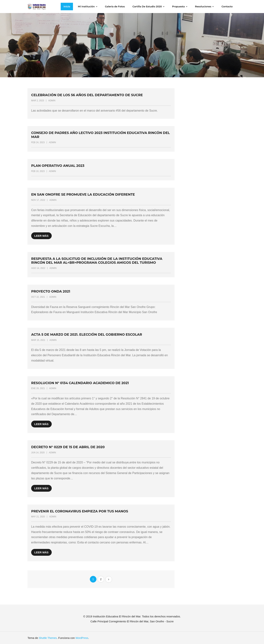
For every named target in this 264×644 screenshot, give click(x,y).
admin (52, 101)
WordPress (82, 638)
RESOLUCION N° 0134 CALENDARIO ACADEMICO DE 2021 (80, 383)
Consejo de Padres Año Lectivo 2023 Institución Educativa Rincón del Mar (100, 135)
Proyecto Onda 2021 (51, 291)
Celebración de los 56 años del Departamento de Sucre (87, 95)
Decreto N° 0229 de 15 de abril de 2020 (68, 447)
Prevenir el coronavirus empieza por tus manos (80, 511)
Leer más (41, 236)
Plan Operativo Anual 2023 (58, 166)
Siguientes (109, 579)
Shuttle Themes (48, 638)
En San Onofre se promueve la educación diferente (83, 195)
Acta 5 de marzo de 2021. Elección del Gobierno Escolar (87, 335)
